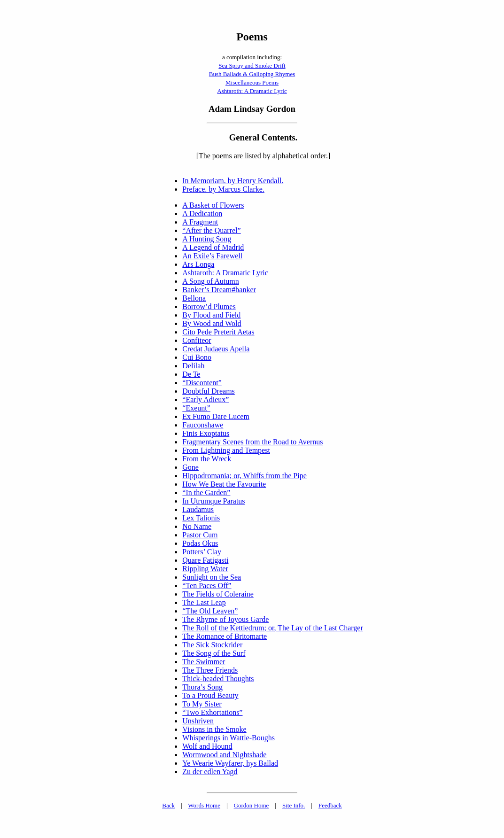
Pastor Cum (200, 535)
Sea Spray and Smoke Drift (252, 66)
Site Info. (294, 805)
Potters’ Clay (202, 552)
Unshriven (198, 721)
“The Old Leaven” (210, 611)
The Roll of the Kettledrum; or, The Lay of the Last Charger (272, 628)
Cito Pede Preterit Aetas (218, 332)
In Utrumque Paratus (213, 501)
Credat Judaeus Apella (216, 349)
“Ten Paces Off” (207, 586)
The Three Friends (210, 670)
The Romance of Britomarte (225, 636)
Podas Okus (200, 543)
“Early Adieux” (205, 400)
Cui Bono (197, 357)
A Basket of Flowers (213, 205)
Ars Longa (198, 264)
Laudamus (198, 509)
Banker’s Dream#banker (219, 290)
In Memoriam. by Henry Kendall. (233, 181)
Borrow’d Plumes (209, 306)
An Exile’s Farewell (212, 256)
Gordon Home (252, 805)
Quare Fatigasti (205, 560)
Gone (190, 467)
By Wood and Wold (212, 323)
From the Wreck (207, 459)
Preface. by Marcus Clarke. (223, 189)
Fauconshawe (203, 425)
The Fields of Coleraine (218, 594)
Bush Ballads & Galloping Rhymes (252, 74)
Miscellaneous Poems (252, 82)
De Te (191, 374)
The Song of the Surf (214, 653)
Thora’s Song (202, 687)
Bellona (194, 298)
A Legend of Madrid (213, 247)
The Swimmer (204, 662)
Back (168, 805)
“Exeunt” (196, 408)
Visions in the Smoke (214, 729)
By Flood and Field (211, 315)
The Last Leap (204, 602)
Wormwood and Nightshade (224, 755)
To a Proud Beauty (210, 695)
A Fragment (200, 222)
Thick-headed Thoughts (218, 679)
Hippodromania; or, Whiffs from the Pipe (244, 476)
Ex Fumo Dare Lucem (216, 416)
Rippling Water (205, 569)
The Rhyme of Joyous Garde (225, 619)
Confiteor (197, 340)
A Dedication (202, 213)
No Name (197, 526)
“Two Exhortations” (212, 712)
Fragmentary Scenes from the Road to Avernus (252, 442)
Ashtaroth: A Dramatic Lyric (252, 91)
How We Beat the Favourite (224, 484)
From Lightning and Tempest (226, 450)
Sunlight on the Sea (212, 577)
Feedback (330, 805)
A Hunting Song (207, 239)
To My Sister (202, 704)
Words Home (204, 805)
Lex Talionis (201, 518)
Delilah (193, 366)
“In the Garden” (206, 493)
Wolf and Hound (207, 746)
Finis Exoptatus (206, 433)
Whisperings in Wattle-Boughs (229, 738)
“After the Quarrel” (211, 230)
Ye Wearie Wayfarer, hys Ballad (230, 763)
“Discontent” (202, 383)
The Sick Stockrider (212, 645)
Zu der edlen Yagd (210, 772)
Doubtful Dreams (209, 391)
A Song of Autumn (210, 281)
